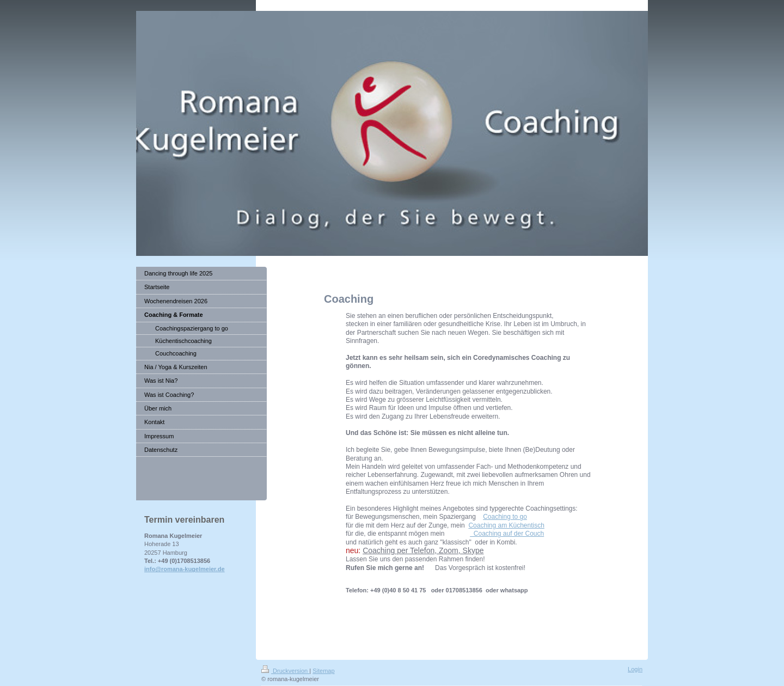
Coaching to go (505, 517)
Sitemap (323, 671)
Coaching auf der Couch (507, 534)
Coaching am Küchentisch (506, 525)
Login (635, 669)
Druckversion (285, 671)
